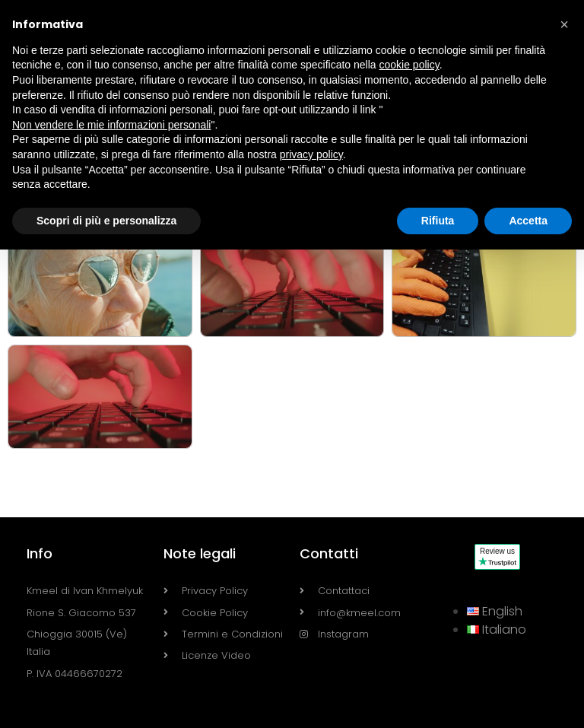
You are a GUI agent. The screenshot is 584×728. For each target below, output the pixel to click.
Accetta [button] (528, 221)
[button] (564, 24)
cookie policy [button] (409, 65)
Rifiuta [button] (438, 221)
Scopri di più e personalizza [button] (106, 221)
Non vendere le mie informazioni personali (111, 125)
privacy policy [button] (311, 154)
